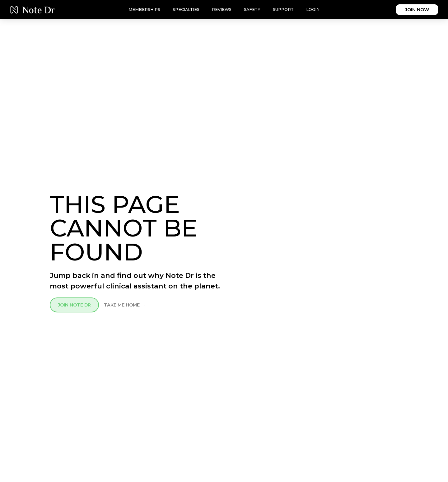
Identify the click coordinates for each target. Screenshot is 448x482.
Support (283, 9)
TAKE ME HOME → (125, 305)
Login (313, 9)
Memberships (144, 9)
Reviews (222, 9)
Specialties (186, 9)
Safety (252, 9)
